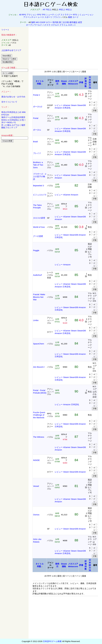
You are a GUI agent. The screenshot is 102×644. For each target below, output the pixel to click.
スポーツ (48, 17)
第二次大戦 (64, 22)
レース (41, 17)
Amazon (58, 108)
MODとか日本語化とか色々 (14, 120)
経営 (80, 22)
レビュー (59, 105)
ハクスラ (46, 25)
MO (37, 22)
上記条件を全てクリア (11, 50)
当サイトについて (9, 102)
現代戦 (55, 22)
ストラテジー (67, 15)
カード (76, 17)
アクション (32, 15)
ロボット (72, 25)
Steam (74, 105)
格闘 (70, 17)
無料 (33, 22)
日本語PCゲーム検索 (52, 641)
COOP (42, 22)
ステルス (55, 25)
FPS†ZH (5, 115)
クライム (63, 25)
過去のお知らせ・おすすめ (13, 97)
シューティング (53, 15)
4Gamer (67, 105)
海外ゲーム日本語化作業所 (13, 117)
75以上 (49, 9)
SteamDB (82, 105)
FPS (39, 15)
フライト (57, 17)
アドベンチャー (30, 17)
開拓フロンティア (9, 128)
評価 (81, 82)
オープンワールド (34, 25)
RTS (75, 15)
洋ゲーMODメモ (9, 122)
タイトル (40, 81)
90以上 (69, 9)
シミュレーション (86, 15)
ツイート (5, 30)
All (44, 9)
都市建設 (73, 22)
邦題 (39, 84)
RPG (24, 15)
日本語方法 (90, 82)
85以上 (62, 9)
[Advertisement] (14, 185)
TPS (43, 15)
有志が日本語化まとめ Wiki (13, 112)
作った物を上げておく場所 (13, 125)
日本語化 (67, 108)
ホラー (49, 22)
